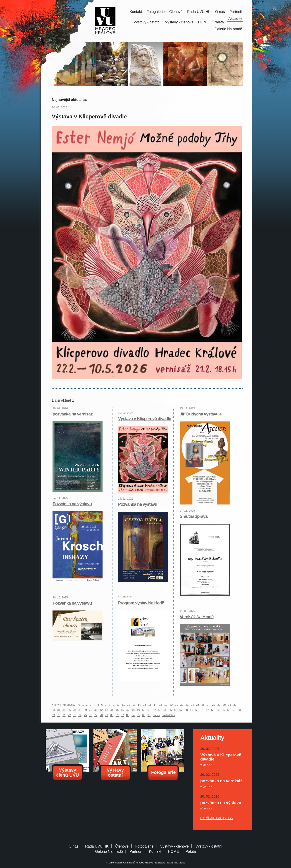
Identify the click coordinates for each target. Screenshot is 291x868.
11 (123, 705)
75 (85, 715)
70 (59, 715)
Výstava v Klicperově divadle (144, 419)
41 (96, 710)
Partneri (136, 852)
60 (197, 710)
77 (96, 715)
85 (138, 715)
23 (187, 705)
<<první (56, 705)
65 (223, 710)
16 (150, 705)
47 (128, 710)
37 (75, 710)
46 (122, 710)
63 (213, 710)
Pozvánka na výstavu (72, 504)
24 (192, 705)
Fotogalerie (156, 12)
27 (208, 705)
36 (69, 710)
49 (138, 710)
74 (80, 715)
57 (181, 710)
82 (122, 715)
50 (144, 710)
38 (80, 710)
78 (101, 715)
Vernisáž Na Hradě (197, 617)
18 (160, 705)
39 (85, 710)
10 (118, 705)
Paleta (219, 22)
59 (192, 710)
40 (91, 710)
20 (171, 705)
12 (129, 705)
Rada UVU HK (199, 12)
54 (165, 710)
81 (117, 715)
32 (235, 705)
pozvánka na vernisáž (72, 414)
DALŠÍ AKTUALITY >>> (217, 818)
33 (53, 710)
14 (139, 705)
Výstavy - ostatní (147, 22)
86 (144, 715)
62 (207, 710)
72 (69, 715)
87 (149, 715)
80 (112, 715)
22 (182, 705)
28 (214, 705)
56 (176, 710)
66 (229, 710)
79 (107, 715)
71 (64, 715)
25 (198, 705)
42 (101, 710)
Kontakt (136, 12)
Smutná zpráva (194, 516)
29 (219, 705)
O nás (220, 12)
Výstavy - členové (179, 22)
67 (234, 710)
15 (144, 705)
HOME (203, 22)
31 (230, 705)
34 (59, 710)
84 (133, 715)
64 (218, 710)
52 (154, 710)
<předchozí (69, 705)
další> (156, 715)
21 (176, 705)
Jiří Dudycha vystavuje (201, 414)
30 (224, 705)
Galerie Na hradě (109, 852)
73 (75, 715)
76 (91, 715)
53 (160, 710)
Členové (176, 12)
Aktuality (235, 19)
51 (149, 710)
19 (166, 705)
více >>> (206, 765)
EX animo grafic (176, 863)
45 (117, 710)
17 (155, 705)
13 (134, 705)
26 (203, 705)
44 (112, 710)
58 (186, 710)
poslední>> (168, 715)
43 (107, 710)
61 (202, 710)
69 (53, 715)
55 (170, 710)
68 (239, 710)
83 (128, 715)
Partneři (236, 12)
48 (133, 710)
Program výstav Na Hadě (141, 603)
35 (64, 710)
